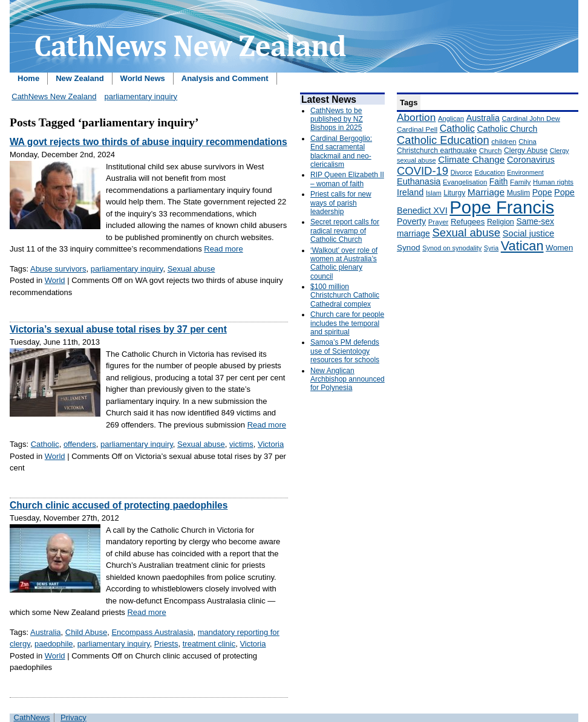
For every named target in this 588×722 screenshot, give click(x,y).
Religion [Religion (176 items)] (501, 222)
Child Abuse (86, 632)
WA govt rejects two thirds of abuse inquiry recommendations (149, 142)
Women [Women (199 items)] (559, 248)
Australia (46, 632)
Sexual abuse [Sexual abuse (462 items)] (466, 233)
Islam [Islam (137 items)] (434, 193)
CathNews (32, 717)
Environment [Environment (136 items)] (525, 172)
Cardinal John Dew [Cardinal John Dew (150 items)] (531, 119)
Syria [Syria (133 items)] (491, 248)
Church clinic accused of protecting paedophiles (119, 505)
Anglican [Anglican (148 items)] (451, 119)
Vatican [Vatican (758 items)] (522, 246)
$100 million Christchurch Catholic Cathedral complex (345, 295)
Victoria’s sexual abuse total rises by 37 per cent (118, 329)
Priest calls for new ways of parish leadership (341, 203)
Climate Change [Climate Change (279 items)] (471, 159)
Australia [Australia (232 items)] (483, 118)
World (55, 280)
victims (241, 444)
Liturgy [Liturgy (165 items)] (454, 193)
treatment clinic (209, 644)
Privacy (73, 717)
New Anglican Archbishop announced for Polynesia (348, 379)
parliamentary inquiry (141, 96)
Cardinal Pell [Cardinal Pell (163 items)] (417, 129)
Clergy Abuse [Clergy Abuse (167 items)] (526, 151)
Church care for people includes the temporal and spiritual (347, 323)
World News (143, 78)
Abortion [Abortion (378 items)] (416, 117)
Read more (223, 249)
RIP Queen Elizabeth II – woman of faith (347, 179)
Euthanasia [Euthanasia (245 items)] (419, 181)
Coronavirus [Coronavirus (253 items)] (531, 160)
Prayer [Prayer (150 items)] (439, 222)
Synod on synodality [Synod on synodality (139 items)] (452, 248)
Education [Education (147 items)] (489, 172)
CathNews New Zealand (54, 96)
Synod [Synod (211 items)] (409, 248)
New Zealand (80, 78)
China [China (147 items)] (527, 141)
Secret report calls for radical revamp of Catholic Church (345, 231)
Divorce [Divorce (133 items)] (462, 172)
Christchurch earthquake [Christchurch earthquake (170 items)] (437, 151)
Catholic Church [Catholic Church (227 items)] (507, 129)
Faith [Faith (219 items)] (499, 182)
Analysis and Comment (225, 78)
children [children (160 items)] (504, 141)
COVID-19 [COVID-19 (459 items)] (423, 171)
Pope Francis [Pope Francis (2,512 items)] (502, 207)
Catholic (45, 444)
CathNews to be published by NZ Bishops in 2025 (337, 119)
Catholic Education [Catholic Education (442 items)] (443, 140)
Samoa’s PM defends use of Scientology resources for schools (345, 351)
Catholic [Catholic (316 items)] (457, 128)
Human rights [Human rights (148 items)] (553, 182)
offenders (80, 444)
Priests (166, 644)
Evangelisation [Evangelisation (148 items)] (465, 182)
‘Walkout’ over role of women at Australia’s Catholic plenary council (344, 263)
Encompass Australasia (152, 632)
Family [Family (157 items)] (520, 182)
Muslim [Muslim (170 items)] (518, 193)
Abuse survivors (58, 269)
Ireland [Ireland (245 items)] (410, 192)
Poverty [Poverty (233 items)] (411, 221)
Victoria (271, 444)
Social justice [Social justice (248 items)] (528, 233)
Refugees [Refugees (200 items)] (468, 222)
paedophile (54, 644)
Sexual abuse (191, 269)
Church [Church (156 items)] (491, 150)
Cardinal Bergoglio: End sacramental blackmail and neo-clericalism (341, 151)
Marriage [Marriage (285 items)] (486, 192)
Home (28, 78)
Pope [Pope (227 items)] (542, 192)
